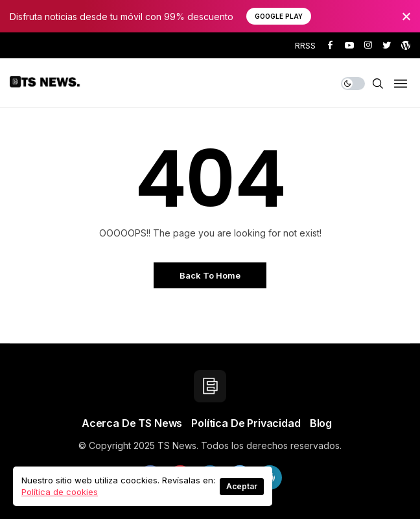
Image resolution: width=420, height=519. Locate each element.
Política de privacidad (246, 423)
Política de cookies (60, 492)
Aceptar (242, 486)
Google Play (279, 16)
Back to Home (210, 275)
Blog (321, 423)
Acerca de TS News (132, 423)
